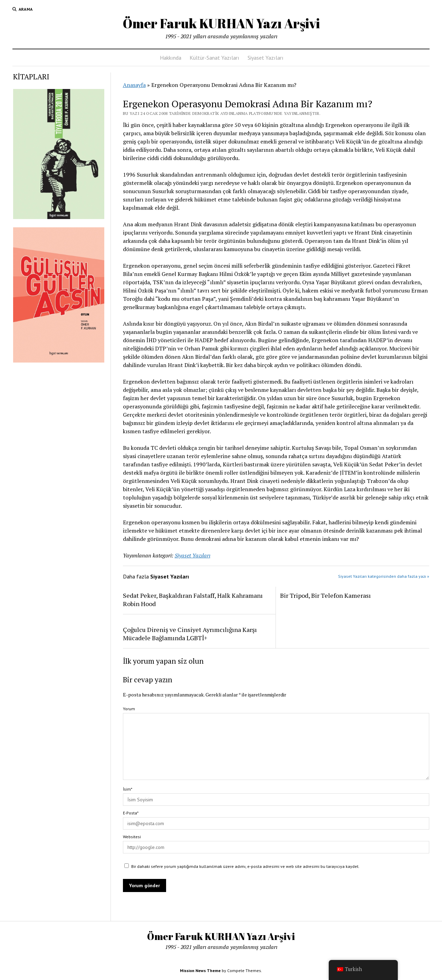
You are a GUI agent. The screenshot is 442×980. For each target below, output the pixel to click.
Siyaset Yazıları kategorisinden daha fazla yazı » (384, 576)
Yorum (129, 709)
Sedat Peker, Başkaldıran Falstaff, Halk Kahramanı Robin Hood (193, 600)
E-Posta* (131, 813)
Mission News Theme (200, 971)
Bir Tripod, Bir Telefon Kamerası (325, 595)
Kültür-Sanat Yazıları (214, 58)
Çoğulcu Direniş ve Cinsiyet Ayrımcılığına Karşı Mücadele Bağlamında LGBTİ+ (190, 634)
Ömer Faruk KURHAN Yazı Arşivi (221, 23)
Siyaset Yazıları (266, 58)
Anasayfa (134, 85)
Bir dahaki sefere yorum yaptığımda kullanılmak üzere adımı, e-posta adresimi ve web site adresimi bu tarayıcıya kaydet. (245, 866)
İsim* (128, 789)
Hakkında (171, 58)
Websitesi (132, 837)
